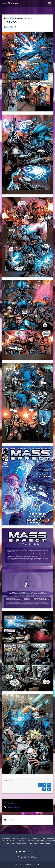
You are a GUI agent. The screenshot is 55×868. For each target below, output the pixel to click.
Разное (10, 781)
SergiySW (9, 18)
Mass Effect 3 (10, 27)
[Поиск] (26, 819)
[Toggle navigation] (50, 3)
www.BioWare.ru (11, 3)
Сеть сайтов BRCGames (28, 857)
